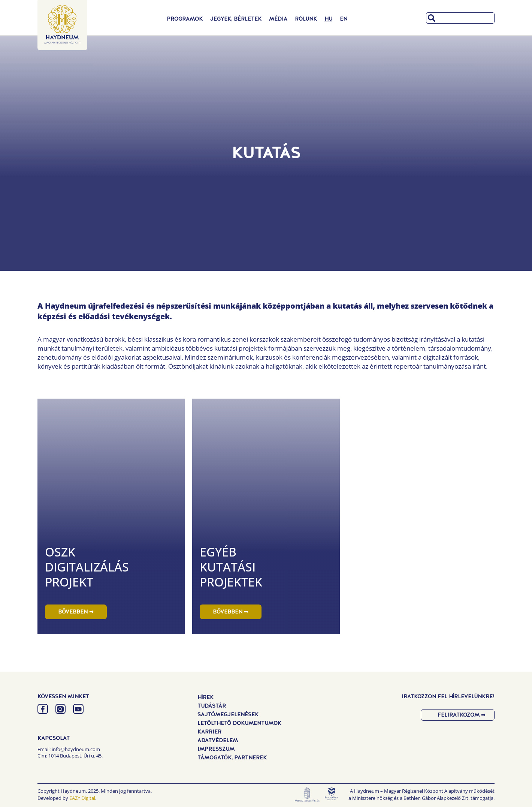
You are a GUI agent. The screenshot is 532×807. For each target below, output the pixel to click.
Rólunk (306, 19)
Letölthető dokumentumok (239, 723)
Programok (185, 19)
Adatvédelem (218, 740)
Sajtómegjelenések (228, 714)
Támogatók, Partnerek (232, 757)
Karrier (209, 732)
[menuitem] (328, 19)
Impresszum (216, 749)
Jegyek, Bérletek (236, 19)
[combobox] (460, 18)
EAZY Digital (82, 798)
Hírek (205, 697)
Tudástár (212, 706)
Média (278, 19)
